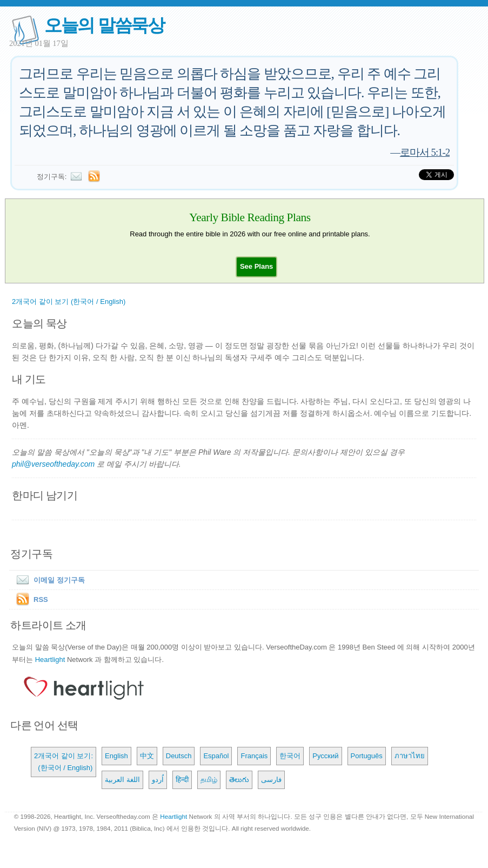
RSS (41, 599)
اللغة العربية (122, 780)
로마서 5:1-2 (425, 152)
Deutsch (179, 756)
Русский (325, 756)
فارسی (271, 780)
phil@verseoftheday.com (53, 464)
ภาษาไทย (410, 756)
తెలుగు (239, 780)
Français (254, 756)
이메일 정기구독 (48, 580)
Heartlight (50, 660)
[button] (256, 266)
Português (367, 756)
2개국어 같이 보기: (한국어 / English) (63, 762)
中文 (147, 756)
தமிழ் (209, 780)
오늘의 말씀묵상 (104, 25)
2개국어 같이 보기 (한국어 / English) (69, 302)
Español (216, 756)
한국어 (290, 756)
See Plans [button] (256, 266)
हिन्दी (182, 780)
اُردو (158, 780)
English (116, 756)
